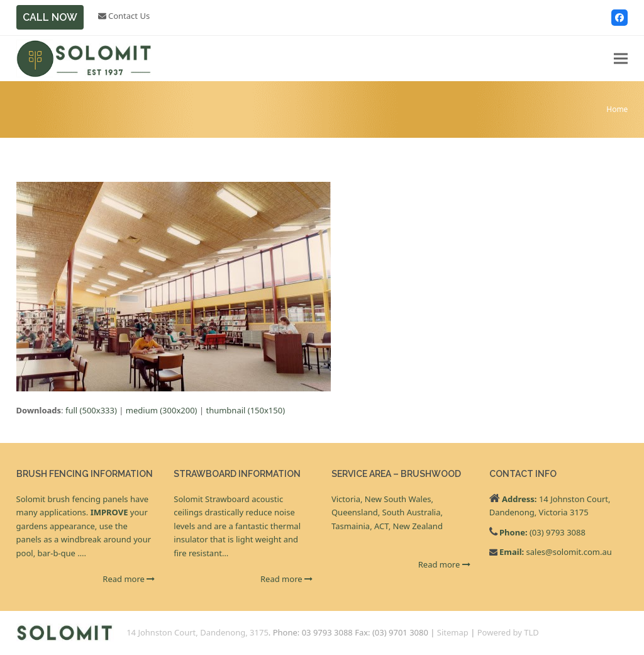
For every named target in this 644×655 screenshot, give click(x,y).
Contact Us (124, 16)
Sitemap (453, 632)
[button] (621, 59)
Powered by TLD (508, 632)
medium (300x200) (162, 410)
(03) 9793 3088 (558, 532)
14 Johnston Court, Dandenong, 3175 (197, 632)
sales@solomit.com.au (569, 552)
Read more (129, 579)
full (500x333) (91, 410)
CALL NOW (50, 17)
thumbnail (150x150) (245, 410)
